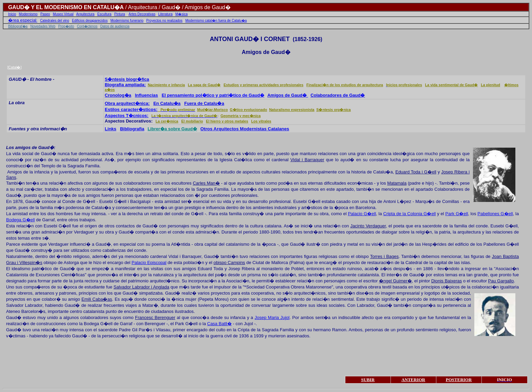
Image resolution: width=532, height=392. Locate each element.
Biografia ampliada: (125, 85)
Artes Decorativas (142, 14)
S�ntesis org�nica (333, 110)
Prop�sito (66, 26)
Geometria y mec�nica (241, 116)
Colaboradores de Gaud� (338, 95)
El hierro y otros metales (227, 121)
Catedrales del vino (55, 21)
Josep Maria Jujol (272, 318)
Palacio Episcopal (149, 263)
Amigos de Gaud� (288, 95)
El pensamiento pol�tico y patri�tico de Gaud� (213, 95)
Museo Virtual (63, 14)
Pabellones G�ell (495, 214)
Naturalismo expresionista (292, 110)
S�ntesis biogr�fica (127, 79)
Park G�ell (457, 214)
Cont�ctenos (87, 26)
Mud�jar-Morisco (212, 110)
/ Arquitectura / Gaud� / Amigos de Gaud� (177, 7)
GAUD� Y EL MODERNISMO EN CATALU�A (66, 7)
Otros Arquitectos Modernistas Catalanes (245, 129)
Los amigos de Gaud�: (31, 147)
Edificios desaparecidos (90, 21)
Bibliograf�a (18, 26)
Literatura (165, 14)
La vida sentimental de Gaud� (452, 85)
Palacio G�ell (362, 214)
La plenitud (490, 85)
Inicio (12, 14)
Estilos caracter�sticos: (131, 109)
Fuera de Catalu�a (204, 103)
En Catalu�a (167, 103)
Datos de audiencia (115, 26)
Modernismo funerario (127, 21)
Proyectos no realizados (164, 21)
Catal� (15, 67)
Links (111, 129)
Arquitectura (85, 14)
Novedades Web (43, 26)
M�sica (182, 14)
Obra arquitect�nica (127, 103)
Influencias (147, 95)
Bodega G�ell (21, 220)
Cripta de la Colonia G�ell (410, 214)
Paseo (45, 14)
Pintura (120, 14)
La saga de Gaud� (204, 85)
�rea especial (22, 20)
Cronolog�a (118, 95)
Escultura (104, 14)
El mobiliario (192, 121)
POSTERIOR (459, 380)
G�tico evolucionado (248, 110)
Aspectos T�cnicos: (127, 116)
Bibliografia (132, 129)
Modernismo (28, 14)
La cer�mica (167, 121)
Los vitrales (261, 121)
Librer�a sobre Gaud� (172, 129)
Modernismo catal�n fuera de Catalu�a (216, 21)
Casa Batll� (220, 324)
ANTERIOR (413, 380)
